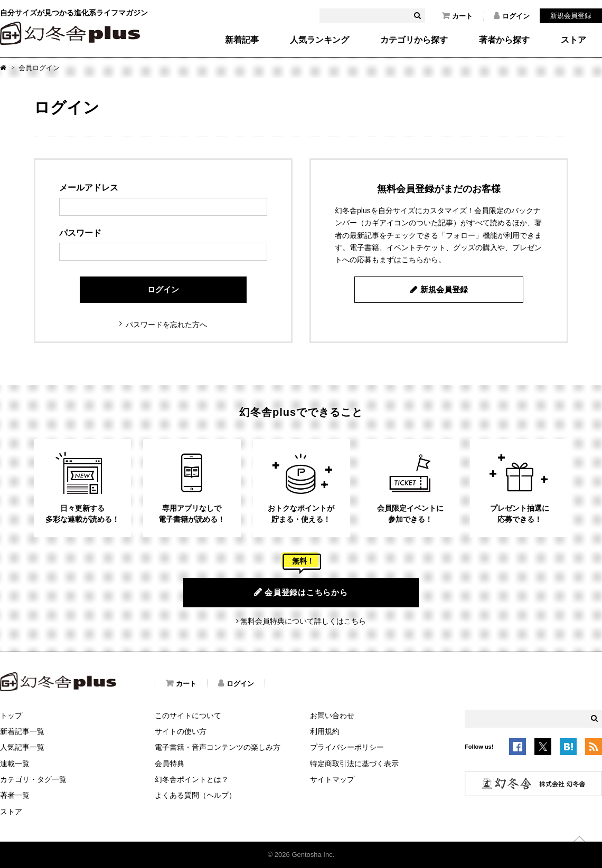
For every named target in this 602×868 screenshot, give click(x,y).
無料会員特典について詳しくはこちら (303, 621)
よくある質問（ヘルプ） (195, 795)
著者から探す (504, 40)
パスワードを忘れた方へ (166, 325)
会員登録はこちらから (301, 592)
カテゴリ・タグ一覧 (33, 779)
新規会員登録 (571, 16)
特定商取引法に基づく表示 (354, 764)
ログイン (512, 16)
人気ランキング (319, 40)
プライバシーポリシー (347, 747)
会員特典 (170, 764)
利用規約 (325, 731)
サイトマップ (332, 779)
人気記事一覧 (22, 747)
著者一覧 (15, 795)
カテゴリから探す (414, 40)
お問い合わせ (332, 716)
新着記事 (242, 40)
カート (457, 16)
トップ (11, 716)
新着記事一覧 (22, 731)
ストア (573, 40)
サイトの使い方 (181, 731)
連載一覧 (15, 764)
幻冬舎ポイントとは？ (192, 779)
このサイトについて (188, 716)
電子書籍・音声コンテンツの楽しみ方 (218, 747)
